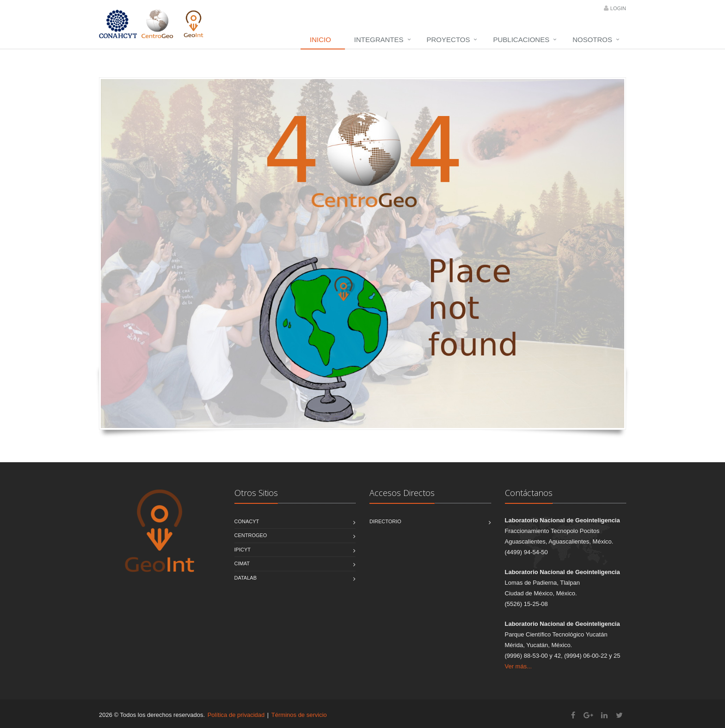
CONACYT (247, 521)
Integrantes (379, 40)
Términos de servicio (299, 715)
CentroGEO (251, 535)
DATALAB (246, 578)
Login (618, 8)
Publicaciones (521, 40)
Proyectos (449, 40)
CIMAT (242, 563)
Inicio (320, 40)
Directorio (385, 521)
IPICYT (243, 550)
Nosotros (592, 40)
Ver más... (519, 666)
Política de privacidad (236, 715)
